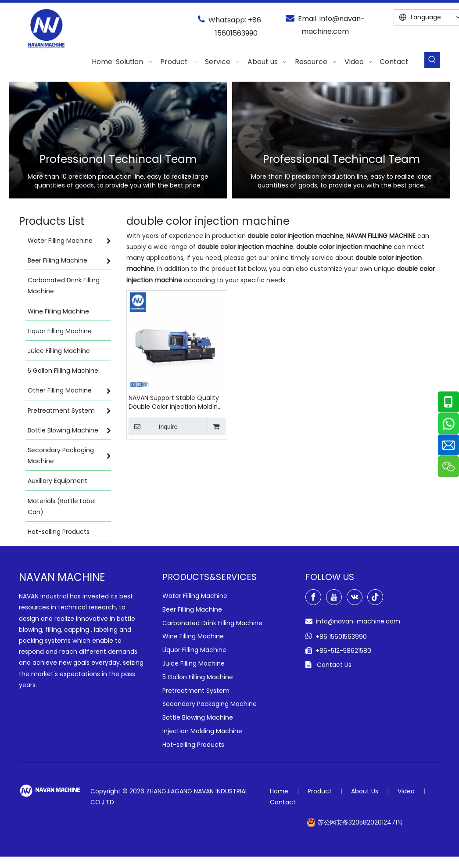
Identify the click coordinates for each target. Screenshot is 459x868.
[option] (118, 140)
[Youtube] (334, 597)
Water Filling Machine (195, 596)
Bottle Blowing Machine (198, 717)
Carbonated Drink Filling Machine (212, 623)
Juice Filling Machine (194, 663)
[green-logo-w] (50, 791)
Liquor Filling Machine (194, 650)
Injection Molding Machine (202, 731)
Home (279, 791)
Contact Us (334, 665)
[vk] (355, 597)
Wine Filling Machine (193, 636)
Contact (283, 802)
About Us (365, 791)
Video (406, 791)
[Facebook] (313, 597)
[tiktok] (375, 597)
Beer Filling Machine (192, 609)
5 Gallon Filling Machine (198, 677)
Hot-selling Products (193, 745)
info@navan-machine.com (358, 621)
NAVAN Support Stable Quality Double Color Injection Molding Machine (175, 402)
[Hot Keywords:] (432, 60)
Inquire (153, 426)
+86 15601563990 (341, 637)
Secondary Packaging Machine (210, 704)
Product (320, 791)
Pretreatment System (196, 691)
